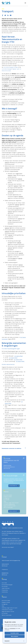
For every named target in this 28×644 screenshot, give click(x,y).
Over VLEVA (4, 583)
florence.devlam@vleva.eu (9, 467)
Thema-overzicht (14, 511)
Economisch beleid (8, 495)
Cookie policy (5, 592)
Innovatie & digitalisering (9, 504)
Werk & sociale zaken (8, 507)
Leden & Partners (6, 588)
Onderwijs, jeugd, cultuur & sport (11, 503)
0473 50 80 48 (7, 468)
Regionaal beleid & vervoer (10, 506)
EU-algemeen (6, 498)
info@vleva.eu (5, 569)
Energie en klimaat (8, 497)
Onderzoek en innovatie (7, 610)
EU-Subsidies (6, 500)
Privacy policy (5, 590)
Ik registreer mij (14, 486)
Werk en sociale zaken (7, 615)
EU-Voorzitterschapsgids (7, 585)
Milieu (5, 501)
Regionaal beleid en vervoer (8, 612)
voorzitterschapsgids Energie (11, 67)
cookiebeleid (13, 628)
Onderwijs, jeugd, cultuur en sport (10, 608)
